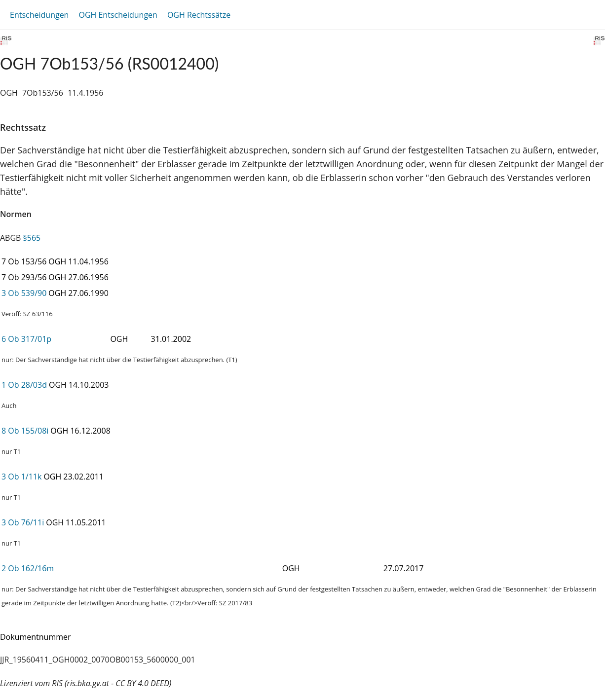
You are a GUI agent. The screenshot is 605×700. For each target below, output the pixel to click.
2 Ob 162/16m (28, 568)
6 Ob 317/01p (26, 339)
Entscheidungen (39, 15)
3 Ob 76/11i (23, 522)
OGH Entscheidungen (118, 15)
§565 (32, 238)
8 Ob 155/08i (25, 431)
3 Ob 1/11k (21, 477)
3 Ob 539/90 (24, 293)
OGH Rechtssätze (199, 15)
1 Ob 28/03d (24, 385)
